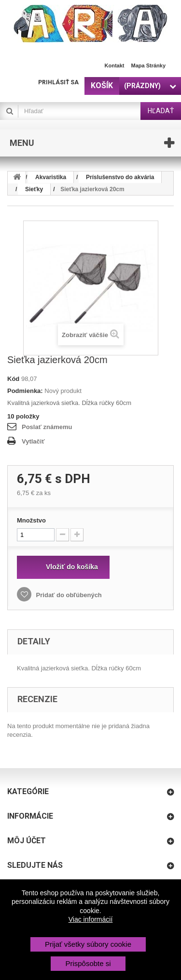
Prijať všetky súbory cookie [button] (88, 944)
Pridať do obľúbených (68, 595)
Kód (13, 379)
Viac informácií (91, 919)
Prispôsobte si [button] (88, 963)
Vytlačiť (33, 441)
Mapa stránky (148, 65)
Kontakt (115, 65)
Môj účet (27, 841)
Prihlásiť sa (58, 82)
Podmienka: (25, 391)
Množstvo (31, 520)
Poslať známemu (47, 427)
